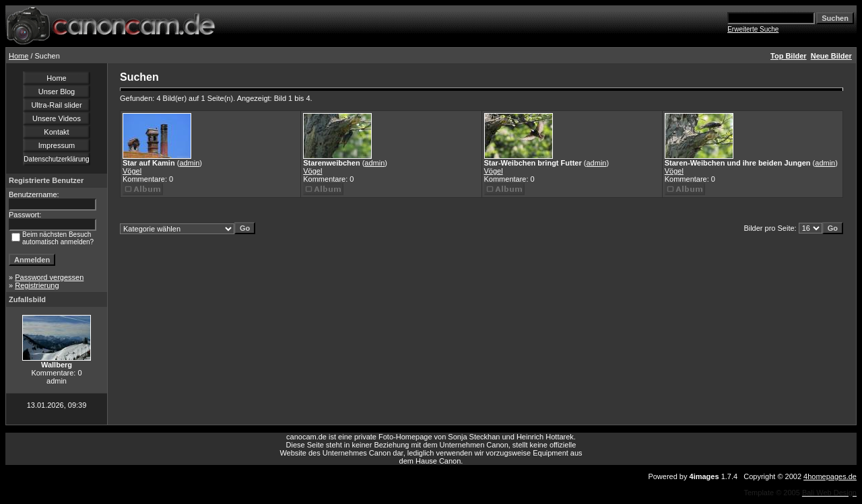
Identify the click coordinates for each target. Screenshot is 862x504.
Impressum (57, 145)
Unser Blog (57, 92)
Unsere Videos (57, 118)
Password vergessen (49, 277)
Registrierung (37, 285)
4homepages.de (830, 476)
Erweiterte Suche (753, 29)
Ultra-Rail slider (56, 105)
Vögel (132, 171)
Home (19, 56)
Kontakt (56, 132)
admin (189, 163)
